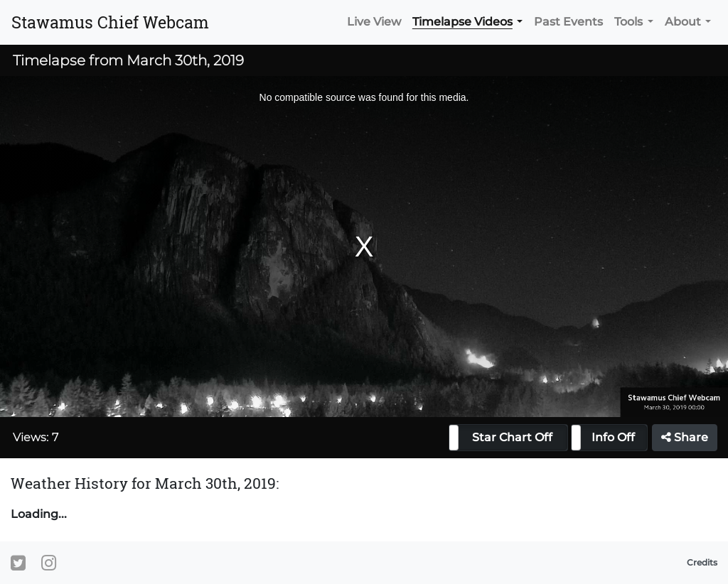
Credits (702, 562)
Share (685, 437)
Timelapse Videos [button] (462, 22)
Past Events (568, 22)
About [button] (683, 22)
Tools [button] (628, 22)
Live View (374, 22)
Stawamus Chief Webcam (110, 22)
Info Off (613, 437)
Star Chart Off (512, 437)
